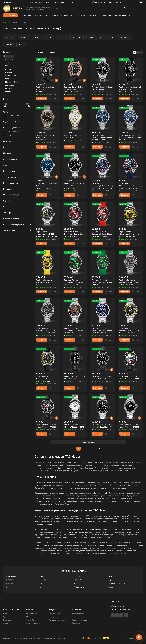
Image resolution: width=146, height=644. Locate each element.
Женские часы (32, 617)
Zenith (110, 587)
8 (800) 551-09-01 (99, 2)
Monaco (9, 88)
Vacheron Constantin (116, 583)
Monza (8, 92)
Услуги (52, 610)
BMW (7, 66)
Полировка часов (56, 617)
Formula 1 (9, 72)
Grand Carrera (11, 76)
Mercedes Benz (12, 82)
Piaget (76, 583)
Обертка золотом (33, 623)
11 (99, 449)
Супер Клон (31, 620)
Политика (7, 620)
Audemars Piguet (13, 576)
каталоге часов (90, 529)
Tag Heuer (8, 56)
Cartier (43, 576)
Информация (78, 610)
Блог (5, 614)
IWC (42, 583)
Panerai (77, 576)
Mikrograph (10, 85)
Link (7, 79)
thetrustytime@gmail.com (120, 609)
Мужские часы (32, 614)
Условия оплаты (79, 614)
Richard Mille (79, 587)
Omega (43, 587)
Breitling (10, 587)
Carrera (8, 69)
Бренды (6, 617)
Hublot (43, 580)
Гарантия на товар (80, 620)
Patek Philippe (80, 580)
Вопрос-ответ (78, 623)
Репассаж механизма (58, 620)
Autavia (8, 63)
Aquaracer (9, 59)
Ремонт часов (55, 614)
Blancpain (10, 580)
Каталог (30, 610)
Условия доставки (80, 617)
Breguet (10, 583)
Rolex (110, 576)
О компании (8, 623)
